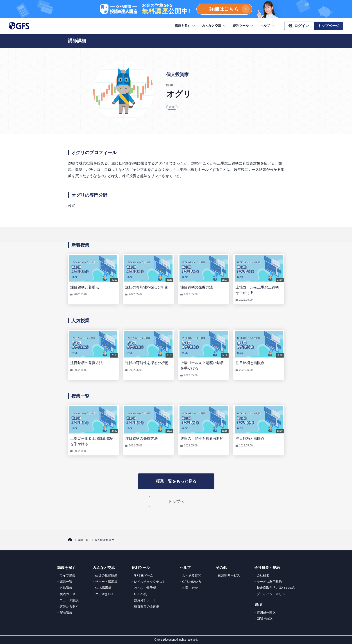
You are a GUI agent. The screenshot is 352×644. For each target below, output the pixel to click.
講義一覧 (66, 582)
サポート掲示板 (106, 582)
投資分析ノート (145, 600)
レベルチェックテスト (150, 582)
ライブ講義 (68, 575)
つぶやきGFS (105, 594)
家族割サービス (229, 575)
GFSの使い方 (192, 582)
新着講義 (66, 613)
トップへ (176, 502)
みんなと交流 (214, 26)
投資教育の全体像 (147, 606)
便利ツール (243, 26)
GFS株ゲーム (144, 575)
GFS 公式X (265, 619)
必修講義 (66, 588)
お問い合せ (190, 588)
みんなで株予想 (145, 588)
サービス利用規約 (269, 582)
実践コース (68, 594)
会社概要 (263, 575)
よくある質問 (192, 575)
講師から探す (69, 606)
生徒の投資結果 (106, 575)
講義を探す (185, 26)
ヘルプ (268, 26)
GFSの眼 (140, 594)
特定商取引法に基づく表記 (276, 588)
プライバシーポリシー (273, 594)
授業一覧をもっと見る (176, 481)
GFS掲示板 (103, 588)
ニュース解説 (69, 600)
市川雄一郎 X (266, 612)
